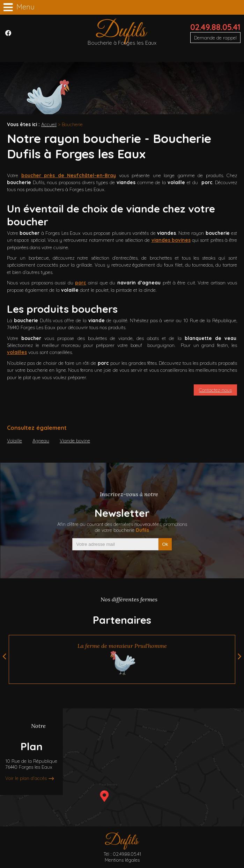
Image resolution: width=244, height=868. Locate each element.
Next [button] (240, 656)
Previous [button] (4, 656)
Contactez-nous (215, 390)
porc (81, 283)
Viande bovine (75, 440)
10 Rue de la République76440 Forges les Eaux (31, 764)
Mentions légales (122, 860)
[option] (122, 659)
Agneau (41, 440)
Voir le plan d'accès (26, 778)
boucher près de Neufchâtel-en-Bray (69, 175)
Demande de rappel (215, 38)
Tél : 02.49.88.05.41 (122, 854)
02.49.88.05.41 (215, 27)
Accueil (49, 124)
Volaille (14, 440)
